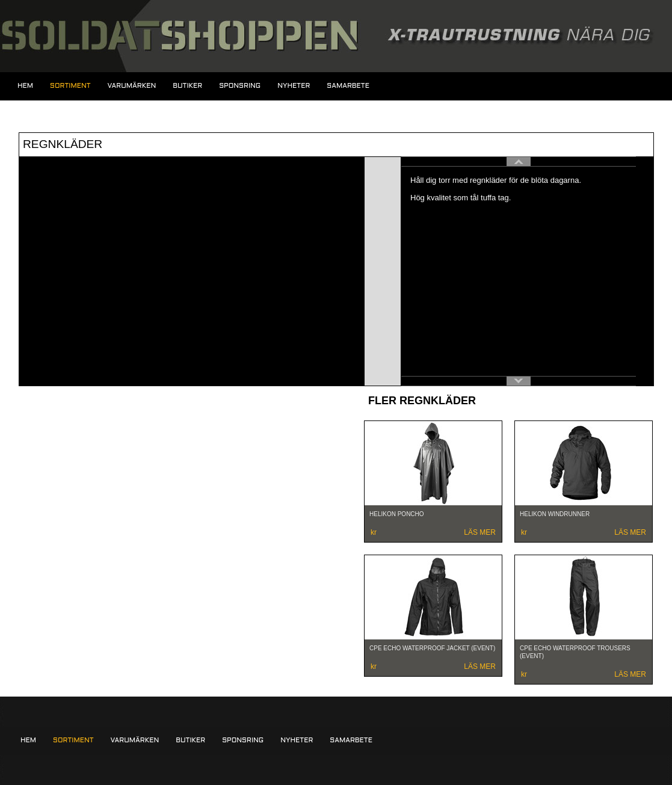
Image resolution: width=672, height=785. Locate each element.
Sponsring (240, 86)
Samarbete (348, 86)
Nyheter (294, 86)
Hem (25, 86)
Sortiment (70, 86)
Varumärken (132, 86)
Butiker (187, 86)
